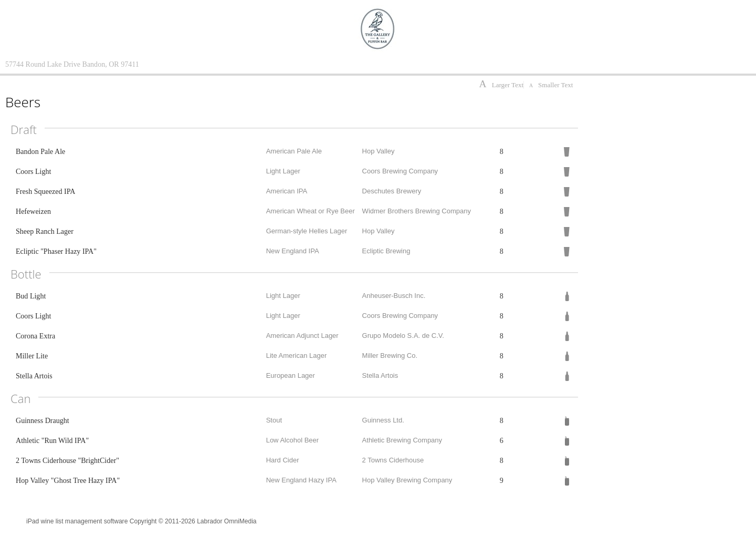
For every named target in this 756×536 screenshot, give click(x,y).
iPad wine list (45, 521)
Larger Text (501, 85)
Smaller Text (551, 85)
